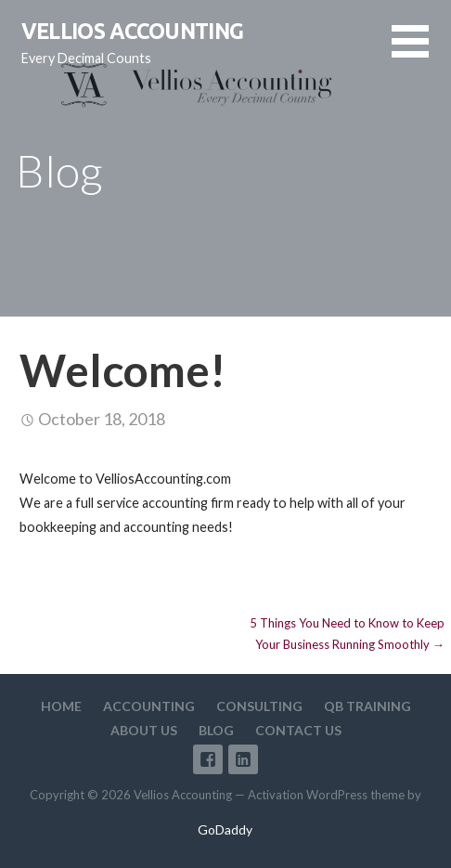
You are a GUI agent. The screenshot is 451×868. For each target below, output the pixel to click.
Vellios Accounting (133, 31)
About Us (144, 730)
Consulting (259, 706)
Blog (216, 730)
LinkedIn (243, 759)
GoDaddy (225, 829)
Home (61, 706)
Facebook (208, 759)
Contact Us (298, 730)
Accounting (149, 706)
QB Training (367, 706)
